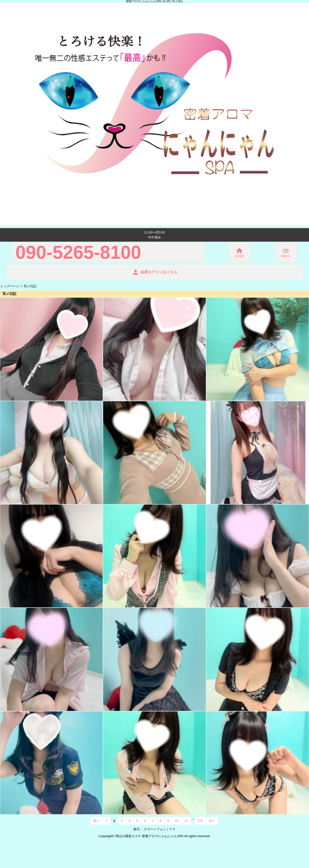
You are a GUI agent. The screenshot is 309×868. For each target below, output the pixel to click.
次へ (212, 821)
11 (186, 821)
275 (200, 821)
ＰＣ (173, 829)
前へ (97, 821)
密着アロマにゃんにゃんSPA (163, 836)
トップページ (10, 286)
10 (177, 821)
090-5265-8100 (78, 252)
